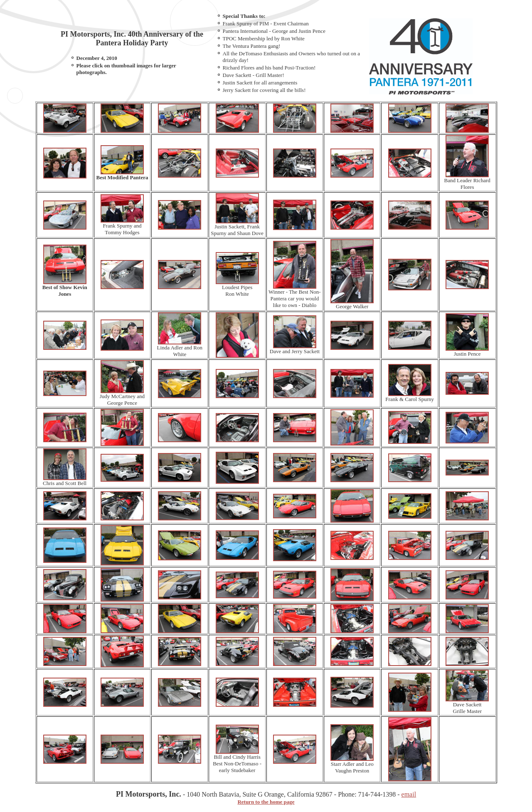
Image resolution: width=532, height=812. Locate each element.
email (409, 794)
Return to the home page (266, 802)
